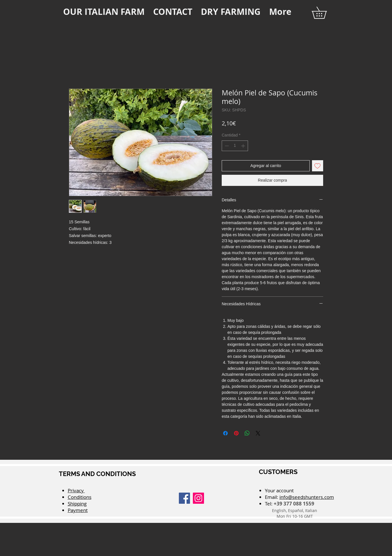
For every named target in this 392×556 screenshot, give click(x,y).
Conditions (80, 497)
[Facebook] (184, 498)
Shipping (77, 504)
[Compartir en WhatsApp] (247, 433)
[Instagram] (198, 498)
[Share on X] (258, 433)
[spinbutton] (235, 146)
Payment (78, 510)
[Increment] (244, 146)
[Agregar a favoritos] (318, 166)
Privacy (76, 490)
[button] (325, 13)
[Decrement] (226, 146)
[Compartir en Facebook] (225, 433)
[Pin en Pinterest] (236, 433)
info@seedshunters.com (307, 497)
